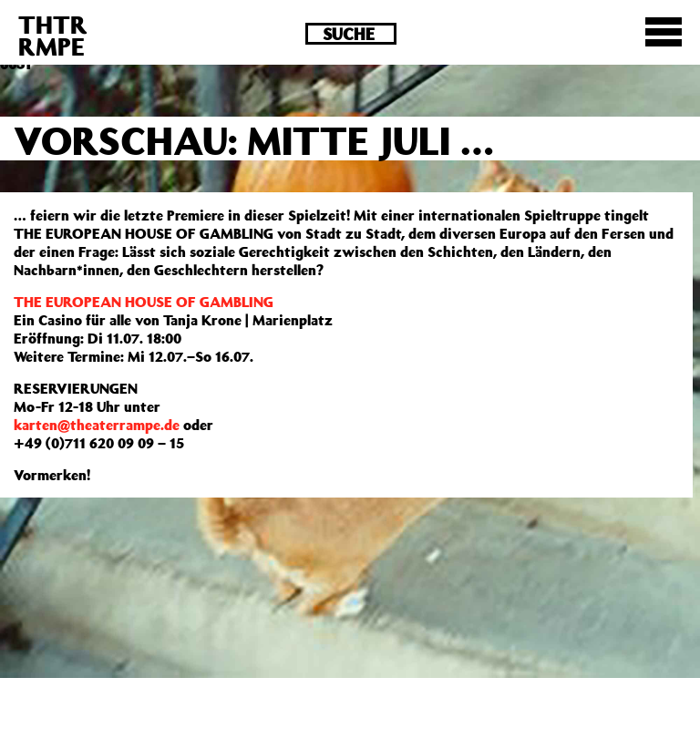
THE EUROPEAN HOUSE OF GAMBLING (144, 302)
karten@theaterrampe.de (97, 425)
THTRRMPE (53, 35)
